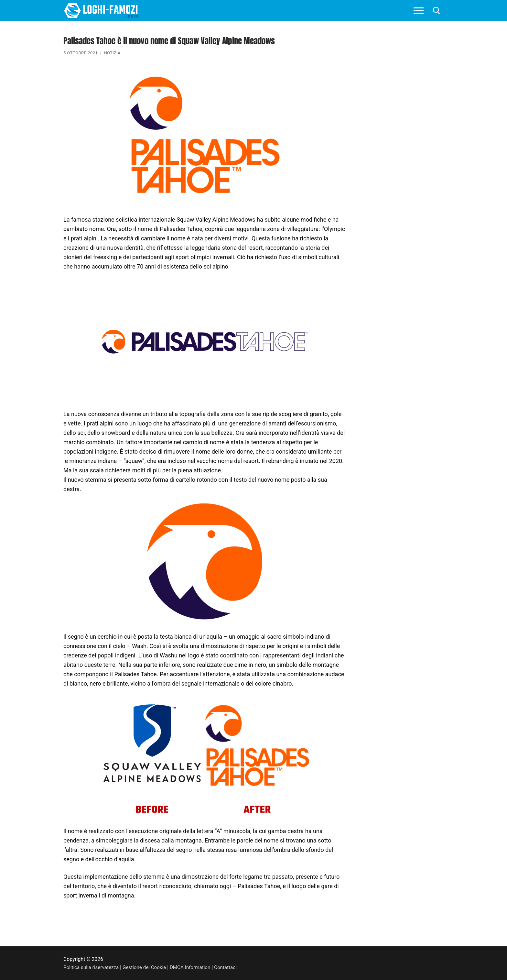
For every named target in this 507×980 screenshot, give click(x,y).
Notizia (113, 53)
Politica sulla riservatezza (92, 967)
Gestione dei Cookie (147, 967)
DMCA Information (195, 967)
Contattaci (231, 967)
